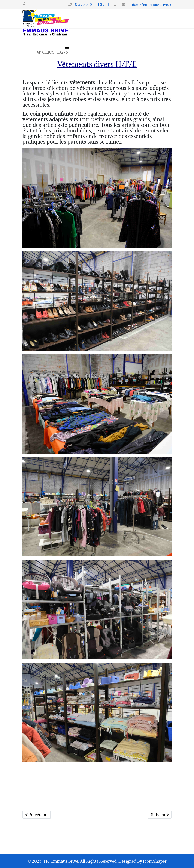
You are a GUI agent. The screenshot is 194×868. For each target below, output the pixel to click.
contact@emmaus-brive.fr (149, 5)
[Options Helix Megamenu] (67, 49)
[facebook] (24, 4)
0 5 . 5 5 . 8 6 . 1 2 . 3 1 (91, 5)
